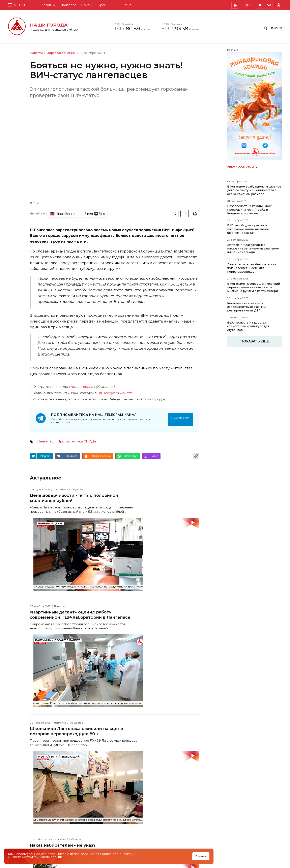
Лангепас (68, 5)
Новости (36, 53)
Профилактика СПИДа (77, 439)
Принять (201, 856)
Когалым (48, 5)
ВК (100, 393)
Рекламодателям (166, 782)
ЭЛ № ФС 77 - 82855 (107, 794)
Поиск (276, 28)
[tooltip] (235, 5)
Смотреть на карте (240, 793)
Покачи (87, 5)
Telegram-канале (118, 393)
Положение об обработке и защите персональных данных (180, 793)
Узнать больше (51, 857)
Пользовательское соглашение (177, 787)
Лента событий (242, 167)
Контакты (236, 771)
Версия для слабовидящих (173, 807)
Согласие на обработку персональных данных (182, 801)
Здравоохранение (61, 53)
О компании (163, 778)
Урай (102, 5)
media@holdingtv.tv (71, 810)
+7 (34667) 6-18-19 (47, 815)
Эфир (127, 5)
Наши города (82, 387)
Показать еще (255, 341)
